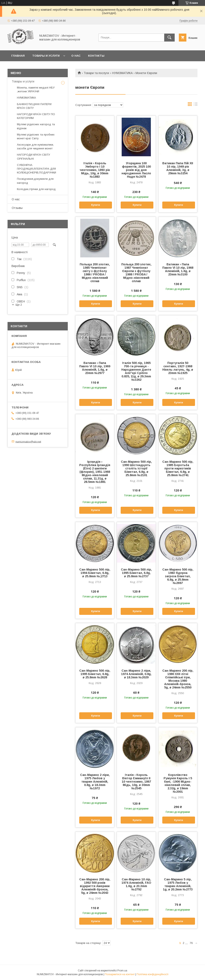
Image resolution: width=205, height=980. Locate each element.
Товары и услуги (46, 56)
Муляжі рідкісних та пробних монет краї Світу (36, 136)
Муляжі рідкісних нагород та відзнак (36, 126)
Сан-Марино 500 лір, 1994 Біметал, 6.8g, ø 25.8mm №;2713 (95, 573)
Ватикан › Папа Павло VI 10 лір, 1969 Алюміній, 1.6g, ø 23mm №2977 (95, 368)
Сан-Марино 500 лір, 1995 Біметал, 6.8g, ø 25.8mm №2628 (95, 674)
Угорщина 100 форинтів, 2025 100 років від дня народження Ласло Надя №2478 (136, 170)
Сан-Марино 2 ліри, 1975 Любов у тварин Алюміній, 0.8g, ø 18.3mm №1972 (95, 782)
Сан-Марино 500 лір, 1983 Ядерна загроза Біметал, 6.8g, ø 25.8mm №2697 (178, 576)
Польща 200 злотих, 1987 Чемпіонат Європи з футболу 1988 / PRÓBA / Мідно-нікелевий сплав (136, 273)
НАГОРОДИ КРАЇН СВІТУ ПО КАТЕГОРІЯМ (36, 116)
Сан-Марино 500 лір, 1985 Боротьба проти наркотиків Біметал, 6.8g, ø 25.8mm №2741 (178, 468)
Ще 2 (19, 305)
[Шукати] (169, 38)
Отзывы (17, 208)
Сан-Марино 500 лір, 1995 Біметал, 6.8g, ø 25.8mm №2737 (136, 573)
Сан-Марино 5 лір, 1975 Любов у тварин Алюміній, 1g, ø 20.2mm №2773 (178, 884)
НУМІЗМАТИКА (122, 73)
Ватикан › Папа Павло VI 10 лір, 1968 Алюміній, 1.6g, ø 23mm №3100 (178, 269)
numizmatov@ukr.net (28, 441)
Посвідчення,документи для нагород (35, 181)
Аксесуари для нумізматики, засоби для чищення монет (35, 147)
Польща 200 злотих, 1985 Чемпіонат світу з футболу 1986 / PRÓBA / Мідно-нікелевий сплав (95, 273)
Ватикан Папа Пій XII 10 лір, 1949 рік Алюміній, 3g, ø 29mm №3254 (178, 168)
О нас (76, 56)
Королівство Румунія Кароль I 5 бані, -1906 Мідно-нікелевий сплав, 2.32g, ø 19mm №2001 (178, 783)
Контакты (96, 56)
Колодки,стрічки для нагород (36, 189)
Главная (18, 56)
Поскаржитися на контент (120, 974)
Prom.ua (122, 971)
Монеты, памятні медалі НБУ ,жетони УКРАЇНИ (36, 89)
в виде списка (196, 105)
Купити (96, 205)
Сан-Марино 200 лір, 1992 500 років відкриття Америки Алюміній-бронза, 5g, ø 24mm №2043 (95, 886)
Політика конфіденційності (152, 974)
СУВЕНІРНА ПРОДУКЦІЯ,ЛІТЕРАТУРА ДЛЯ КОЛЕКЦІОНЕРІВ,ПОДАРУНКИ (37, 169)
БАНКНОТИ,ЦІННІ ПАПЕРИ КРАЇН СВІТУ (34, 106)
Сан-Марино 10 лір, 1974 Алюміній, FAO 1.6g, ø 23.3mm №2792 (136, 884)
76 (191, 943)
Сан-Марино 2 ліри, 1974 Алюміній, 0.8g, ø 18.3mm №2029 (136, 674)
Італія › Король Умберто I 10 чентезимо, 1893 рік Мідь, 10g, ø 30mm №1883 (95, 170)
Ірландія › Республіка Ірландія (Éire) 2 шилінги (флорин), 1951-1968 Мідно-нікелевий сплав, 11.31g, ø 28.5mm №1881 (95, 472)
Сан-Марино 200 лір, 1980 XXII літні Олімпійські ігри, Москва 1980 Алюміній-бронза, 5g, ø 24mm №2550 (178, 679)
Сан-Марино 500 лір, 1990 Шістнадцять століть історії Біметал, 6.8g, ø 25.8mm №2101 (136, 468)
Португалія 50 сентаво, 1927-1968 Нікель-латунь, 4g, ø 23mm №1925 (178, 368)
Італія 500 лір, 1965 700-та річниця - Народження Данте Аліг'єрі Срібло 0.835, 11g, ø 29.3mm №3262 (136, 371)
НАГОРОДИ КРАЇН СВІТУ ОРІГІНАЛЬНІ (33, 157)
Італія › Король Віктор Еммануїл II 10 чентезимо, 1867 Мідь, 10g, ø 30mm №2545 (136, 782)
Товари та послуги (96, 73)
